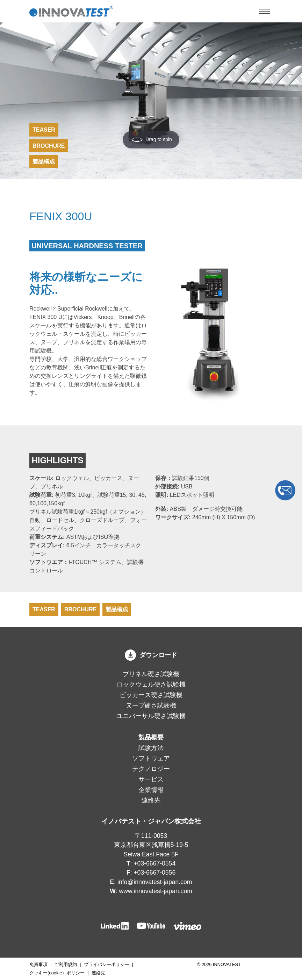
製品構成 (44, 162)
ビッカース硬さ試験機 (151, 695)
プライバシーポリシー (107, 964)
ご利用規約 (66, 964)
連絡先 (151, 800)
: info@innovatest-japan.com (151, 882)
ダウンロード (151, 655)
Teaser (44, 130)
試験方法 (151, 748)
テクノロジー (151, 769)
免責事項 (38, 964)
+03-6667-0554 (154, 863)
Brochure (49, 146)
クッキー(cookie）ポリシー (57, 973)
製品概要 (151, 737)
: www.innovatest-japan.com (151, 891)
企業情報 (151, 790)
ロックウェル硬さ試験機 (151, 684)
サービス (151, 779)
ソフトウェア (151, 758)
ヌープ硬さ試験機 (151, 706)
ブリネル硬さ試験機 (151, 674)
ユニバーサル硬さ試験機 (151, 716)
